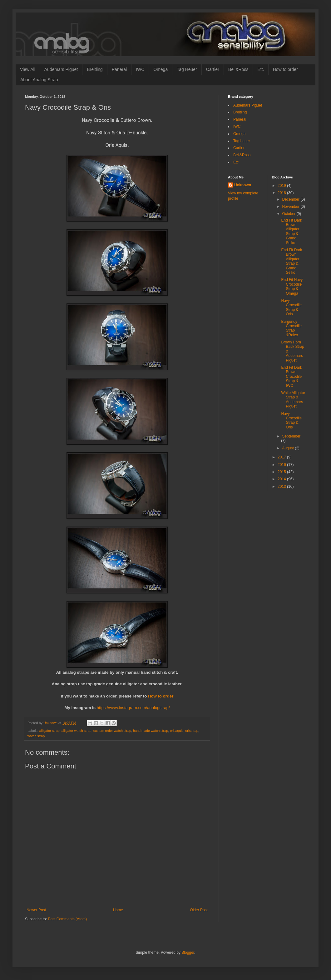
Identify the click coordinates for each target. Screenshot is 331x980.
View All (28, 69)
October (289, 214)
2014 (282, 479)
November (291, 207)
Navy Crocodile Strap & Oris (291, 307)
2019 (282, 186)
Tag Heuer (187, 69)
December (291, 199)
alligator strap (49, 731)
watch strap (36, 736)
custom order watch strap (112, 731)
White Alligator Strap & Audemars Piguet (293, 400)
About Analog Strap (39, 80)
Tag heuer (242, 141)
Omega (161, 69)
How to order (285, 69)
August (288, 448)
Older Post (199, 910)
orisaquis (177, 731)
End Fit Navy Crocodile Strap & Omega (292, 286)
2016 (282, 465)
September (291, 436)
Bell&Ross (238, 69)
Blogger (188, 952)
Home (118, 910)
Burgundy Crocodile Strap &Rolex (291, 328)
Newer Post (36, 910)
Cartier (213, 69)
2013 (282, 487)
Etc (260, 69)
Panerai (119, 69)
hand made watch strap (151, 731)
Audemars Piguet (61, 69)
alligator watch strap (77, 731)
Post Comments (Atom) (67, 919)
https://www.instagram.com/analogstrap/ (133, 708)
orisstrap (192, 731)
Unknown (243, 185)
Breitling (95, 69)
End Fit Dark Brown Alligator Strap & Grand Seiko (291, 232)
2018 (282, 193)
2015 (282, 472)
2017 (282, 457)
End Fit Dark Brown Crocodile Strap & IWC (291, 377)
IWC (140, 69)
